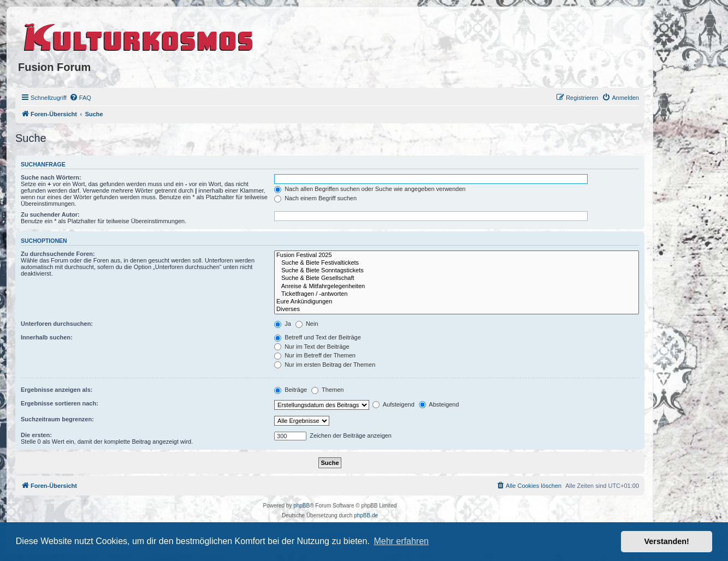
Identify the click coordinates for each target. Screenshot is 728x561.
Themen (327, 390)
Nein (307, 324)
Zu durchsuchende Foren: (58, 254)
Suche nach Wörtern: (51, 177)
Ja (283, 324)
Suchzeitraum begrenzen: (57, 419)
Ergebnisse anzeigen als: (57, 390)
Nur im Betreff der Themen (315, 355)
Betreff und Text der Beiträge (318, 337)
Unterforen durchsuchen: (57, 324)
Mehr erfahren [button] (401, 541)
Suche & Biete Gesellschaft (457, 278)
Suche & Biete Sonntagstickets (457, 271)
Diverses (457, 309)
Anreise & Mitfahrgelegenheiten (457, 287)
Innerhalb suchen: (47, 337)
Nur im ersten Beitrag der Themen (325, 365)
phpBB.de (366, 515)
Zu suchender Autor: (50, 214)
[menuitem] (80, 98)
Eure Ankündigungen (457, 302)
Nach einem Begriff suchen (315, 198)
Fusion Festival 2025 (457, 255)
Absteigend (439, 404)
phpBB (301, 506)
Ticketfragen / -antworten (457, 294)
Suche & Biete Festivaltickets (457, 263)
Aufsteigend (393, 404)
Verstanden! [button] (667, 541)
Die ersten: (36, 435)
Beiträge (291, 390)
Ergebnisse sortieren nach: (60, 403)
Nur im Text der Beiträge (312, 347)
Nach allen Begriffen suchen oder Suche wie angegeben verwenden (370, 189)
